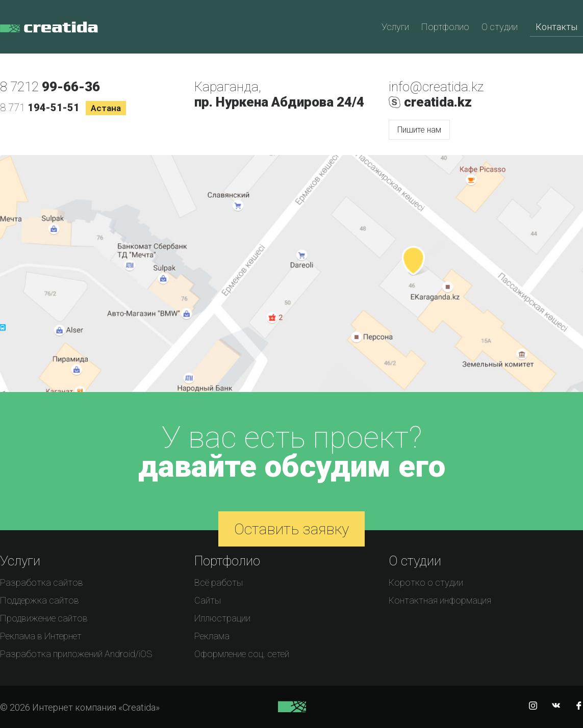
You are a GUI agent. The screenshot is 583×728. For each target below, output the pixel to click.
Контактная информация (440, 600)
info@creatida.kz (436, 87)
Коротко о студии (426, 582)
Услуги (395, 27)
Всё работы (219, 582)
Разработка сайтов (42, 582)
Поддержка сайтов (40, 600)
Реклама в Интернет (41, 636)
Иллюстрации (222, 618)
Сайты (208, 600)
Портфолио (445, 27)
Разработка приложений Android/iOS (76, 654)
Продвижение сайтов (44, 618)
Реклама (212, 636)
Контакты (556, 27)
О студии (500, 27)
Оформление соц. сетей (242, 654)
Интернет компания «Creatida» (49, 33)
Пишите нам (419, 130)
